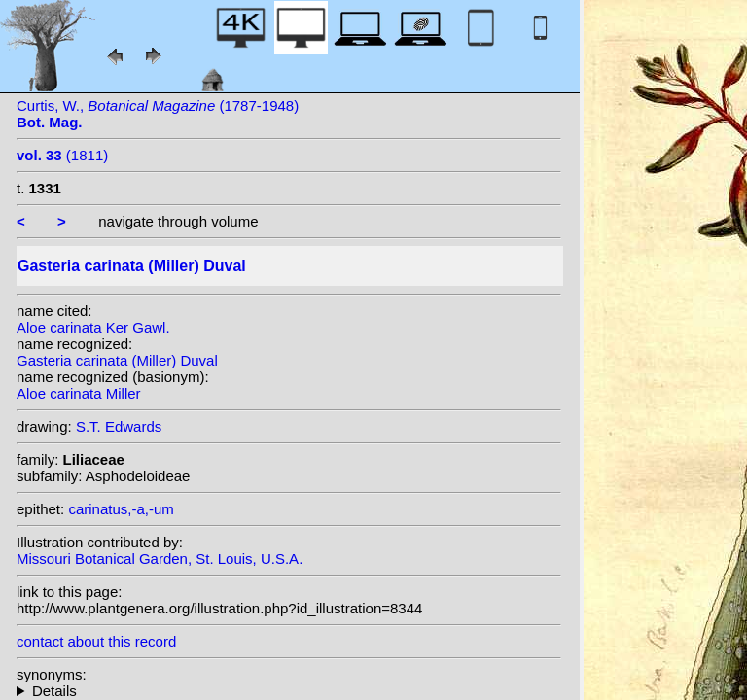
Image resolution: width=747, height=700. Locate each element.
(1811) (62, 155)
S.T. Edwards (119, 426)
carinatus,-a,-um (121, 509)
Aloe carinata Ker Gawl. (93, 327)
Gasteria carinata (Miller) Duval (117, 360)
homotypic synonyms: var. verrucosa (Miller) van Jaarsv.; (289, 691)
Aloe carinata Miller (79, 393)
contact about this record (96, 641)
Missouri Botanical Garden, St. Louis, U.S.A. (160, 559)
